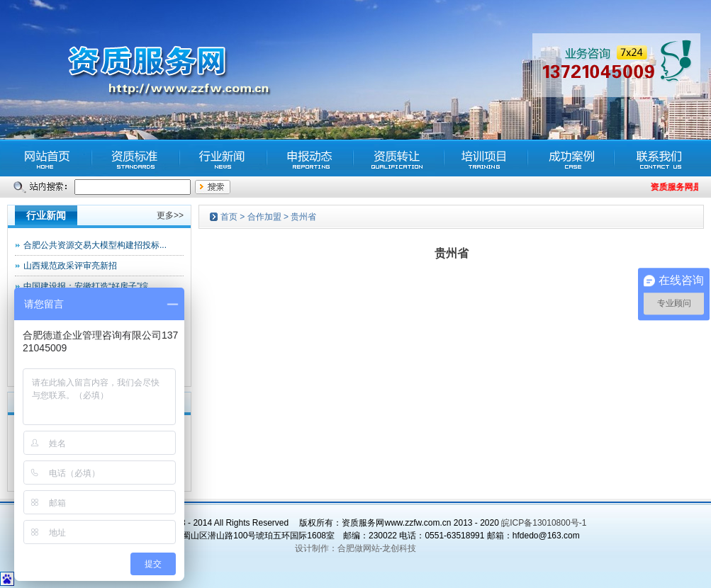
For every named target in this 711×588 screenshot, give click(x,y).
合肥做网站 (359, 548)
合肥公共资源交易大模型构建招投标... (95, 245)
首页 (229, 217)
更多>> (170, 215)
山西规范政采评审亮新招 (70, 266)
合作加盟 (264, 217)
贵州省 (303, 217)
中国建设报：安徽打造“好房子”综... (89, 286)
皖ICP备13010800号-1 (544, 523)
